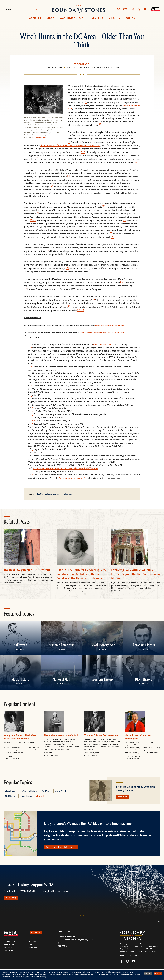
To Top (158, 924)
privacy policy (41, 977)
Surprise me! (124, 797)
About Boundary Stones (129, 958)
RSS (30, 947)
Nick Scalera (133, 759)
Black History (144, 679)
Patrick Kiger (53, 755)
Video (50, 18)
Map (60, 946)
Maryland (96, 18)
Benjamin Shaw (55, 67)
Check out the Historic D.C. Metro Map (65, 849)
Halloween (67, 494)
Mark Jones (92, 755)
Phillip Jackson (13, 759)
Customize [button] (148, 973)
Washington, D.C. (72, 18)
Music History (20, 679)
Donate (122, 9)
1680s (40, 494)
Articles (35, 18)
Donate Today (13, 900)
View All (40, 796)
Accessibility (33, 951)
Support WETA (9, 944)
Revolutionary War (103, 645)
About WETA (9, 947)
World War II (60, 791)
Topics (130, 18)
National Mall (61, 679)
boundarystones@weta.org (69, 939)
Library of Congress (40, 138)
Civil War (46, 791)
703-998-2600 (64, 949)
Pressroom (8, 951)
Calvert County (52, 494)
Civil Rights (10, 796)
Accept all (158, 973)
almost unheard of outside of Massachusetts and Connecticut (70, 146)
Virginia (114, 18)
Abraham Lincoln (144, 645)
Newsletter (33, 944)
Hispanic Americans (61, 645)
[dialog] (82, 975)
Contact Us (8, 954)
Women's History (103, 679)
